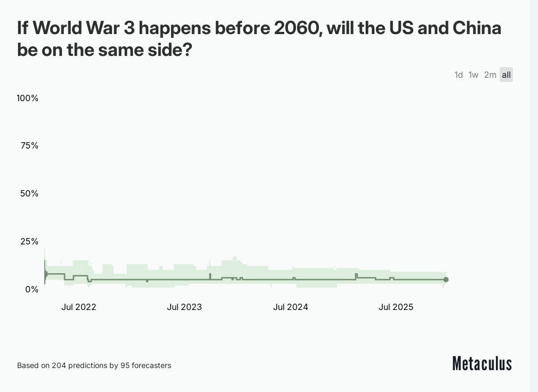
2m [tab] (491, 75)
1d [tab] (459, 75)
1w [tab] (473, 75)
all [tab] (506, 75)
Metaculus (483, 363)
